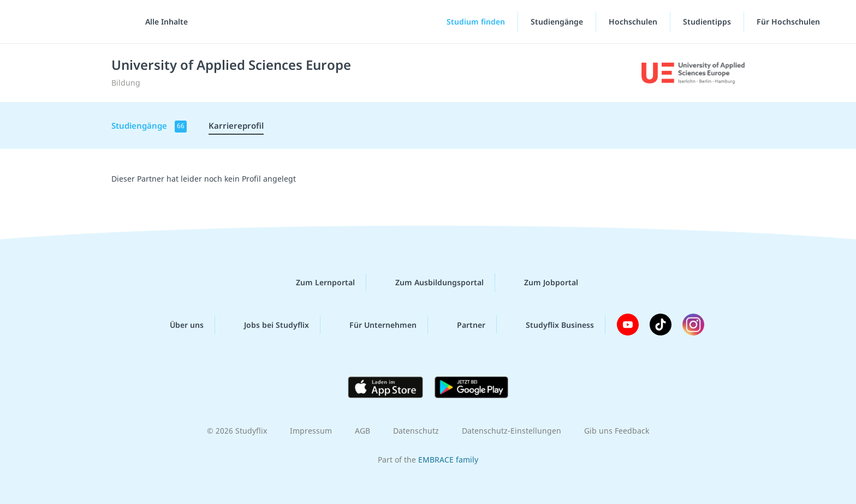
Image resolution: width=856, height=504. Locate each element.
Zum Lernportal (317, 283)
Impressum (311, 431)
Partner (462, 325)
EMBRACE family (448, 460)
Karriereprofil (236, 125)
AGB (362, 431)
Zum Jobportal (542, 283)
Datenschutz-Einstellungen (512, 431)
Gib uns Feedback (617, 431)
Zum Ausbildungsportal (431, 283)
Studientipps (707, 22)
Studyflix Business (551, 325)
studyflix (73, 22)
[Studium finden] (467, 22)
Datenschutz (416, 431)
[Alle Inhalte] (163, 22)
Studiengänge (557, 22)
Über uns (178, 325)
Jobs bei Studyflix (268, 325)
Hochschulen (633, 22)
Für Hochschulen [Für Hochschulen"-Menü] (789, 22)
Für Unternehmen (374, 325)
